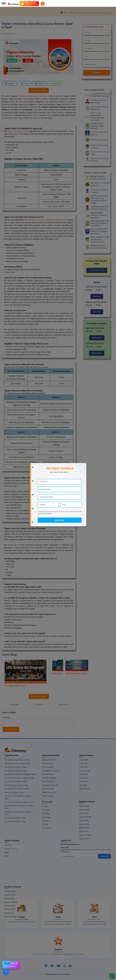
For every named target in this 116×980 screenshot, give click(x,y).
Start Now (97, 296)
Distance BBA (10, 906)
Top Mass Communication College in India (19, 813)
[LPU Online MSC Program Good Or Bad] (69, 667)
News (7, 856)
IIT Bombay (46, 817)
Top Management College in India (18, 763)
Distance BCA (10, 909)
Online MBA (84, 760)
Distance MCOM (11, 902)
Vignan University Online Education (33, 96)
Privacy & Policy (11, 849)
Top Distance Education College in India (20, 774)
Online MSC (84, 774)
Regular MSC (84, 821)
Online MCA (84, 763)
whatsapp (55, 83)
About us (8, 845)
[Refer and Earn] (34, 4)
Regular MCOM (85, 817)
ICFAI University (48, 796)
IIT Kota (45, 824)
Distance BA (9, 913)
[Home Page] (13, 4)
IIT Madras (46, 814)
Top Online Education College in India (19, 778)
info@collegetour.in (73, 844)
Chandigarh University (51, 771)
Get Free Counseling (39, 90)
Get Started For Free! (97, 270)
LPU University (48, 767)
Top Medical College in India (15, 767)
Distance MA (9, 898)
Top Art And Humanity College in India (19, 802)
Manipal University (49, 760)
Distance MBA (10, 891)
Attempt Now (97, 338)
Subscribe (105, 856)
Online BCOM (84, 789)
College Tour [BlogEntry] (8, 34)
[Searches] (23, 4)
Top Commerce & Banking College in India (19, 797)
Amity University (48, 782)
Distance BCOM (11, 917)
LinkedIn (39, 83)
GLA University (48, 774)
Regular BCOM (85, 835)
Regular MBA (84, 806)
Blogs (7, 852)
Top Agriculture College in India (17, 789)
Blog (72, 12)
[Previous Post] (14, 705)
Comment (6, 717)
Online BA (83, 785)
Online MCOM (85, 771)
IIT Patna (45, 821)
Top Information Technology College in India (20, 807)
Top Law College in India (14, 792)
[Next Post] (63, 705)
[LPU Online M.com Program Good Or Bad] (56, 667)
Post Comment (11, 729)
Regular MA (84, 813)
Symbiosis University (50, 785)
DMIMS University (49, 792)
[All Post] (39, 705)
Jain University (48, 763)
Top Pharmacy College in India (16, 785)
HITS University (48, 789)
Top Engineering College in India (17, 760)
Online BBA (84, 778)
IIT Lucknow (47, 828)
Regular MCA (84, 810)
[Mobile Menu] (4, 4)
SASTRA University (49, 778)
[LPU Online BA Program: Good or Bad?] (26, 674)
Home (64, 13)
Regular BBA (84, 824)
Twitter (25, 83)
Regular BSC (84, 839)
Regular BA (83, 831)
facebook (10, 83)
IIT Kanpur (46, 810)
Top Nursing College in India (15, 782)
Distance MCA (10, 895)
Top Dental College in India (15, 821)
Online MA (83, 767)
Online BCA (84, 782)
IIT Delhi (45, 806)
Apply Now (97, 72)
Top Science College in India (16, 771)
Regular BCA (84, 828)
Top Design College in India (15, 818)
